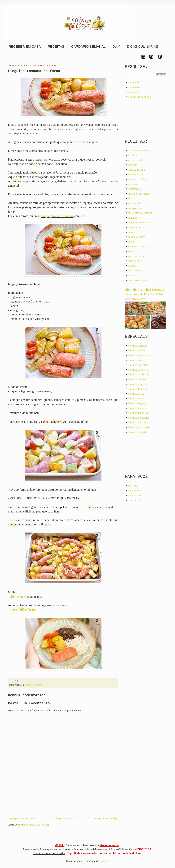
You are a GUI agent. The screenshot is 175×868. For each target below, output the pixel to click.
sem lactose (135, 495)
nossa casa (134, 92)
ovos (131, 251)
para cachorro (136, 256)
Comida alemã (137, 350)
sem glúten (135, 490)
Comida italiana (137, 408)
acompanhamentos (139, 150)
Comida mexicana (139, 418)
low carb (133, 486)
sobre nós (134, 82)
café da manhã (137, 170)
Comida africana (138, 346)
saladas (133, 266)
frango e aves (136, 208)
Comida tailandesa (139, 432)
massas (132, 232)
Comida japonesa (138, 413)
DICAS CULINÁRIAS (143, 46)
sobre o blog (135, 87)
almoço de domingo (140, 97)
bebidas (133, 165)
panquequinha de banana (57, 216)
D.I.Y (116, 46)
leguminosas (135, 227)
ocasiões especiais (139, 246)
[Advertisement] (63, 792)
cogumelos (135, 189)
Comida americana (139, 355)
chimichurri (18, 597)
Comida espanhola (139, 384)
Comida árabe (136, 360)
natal (131, 242)
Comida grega (136, 394)
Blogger (104, 861)
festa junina (135, 203)
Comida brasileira (139, 370)
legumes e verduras (139, 222)
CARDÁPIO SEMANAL (88, 46)
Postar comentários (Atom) (33, 825)
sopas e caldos (137, 270)
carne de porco (34, 685)
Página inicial (64, 818)
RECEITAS (56, 46)
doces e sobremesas (139, 194)
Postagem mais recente (22, 818)
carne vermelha (137, 179)
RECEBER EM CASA (25, 46)
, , (23, 610)
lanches (133, 218)
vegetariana (135, 500)
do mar (132, 198)
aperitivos (134, 155)
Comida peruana (138, 422)
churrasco (134, 184)
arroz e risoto (136, 160)
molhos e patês (137, 237)
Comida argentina (139, 365)
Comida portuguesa (139, 427)
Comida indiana (137, 398)
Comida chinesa (137, 379)
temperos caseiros (139, 280)
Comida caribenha (139, 374)
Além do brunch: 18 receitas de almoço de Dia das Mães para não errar (145, 294)
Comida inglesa (137, 403)
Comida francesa (138, 389)
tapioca (133, 275)
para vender (135, 261)
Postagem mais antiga (105, 818)
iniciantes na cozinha (140, 213)
